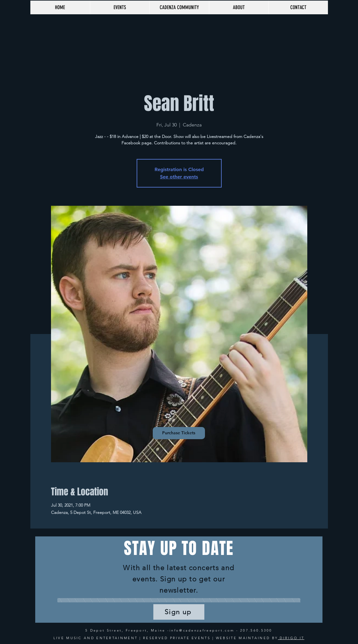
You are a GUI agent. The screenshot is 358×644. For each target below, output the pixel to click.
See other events (179, 177)
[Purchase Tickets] (179, 433)
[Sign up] (179, 612)
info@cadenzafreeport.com (202, 630)
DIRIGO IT (291, 638)
